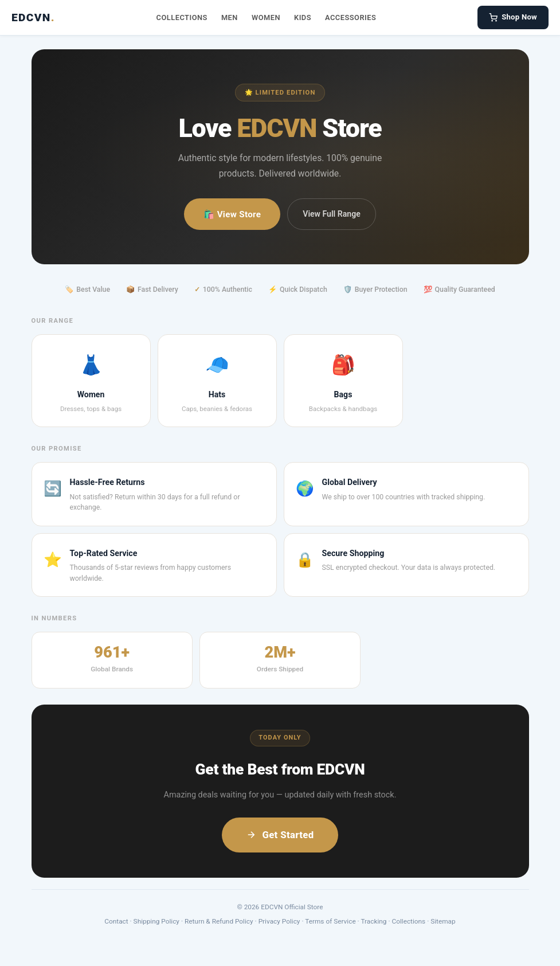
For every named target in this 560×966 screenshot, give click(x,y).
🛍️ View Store (232, 214)
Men (230, 17)
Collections (182, 17)
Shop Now (513, 17)
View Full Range (331, 214)
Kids (303, 17)
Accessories (351, 17)
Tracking (373, 921)
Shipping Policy (156, 921)
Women (266, 17)
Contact (116, 921)
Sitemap (443, 921)
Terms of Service (330, 921)
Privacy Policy (279, 921)
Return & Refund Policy (219, 921)
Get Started (280, 835)
